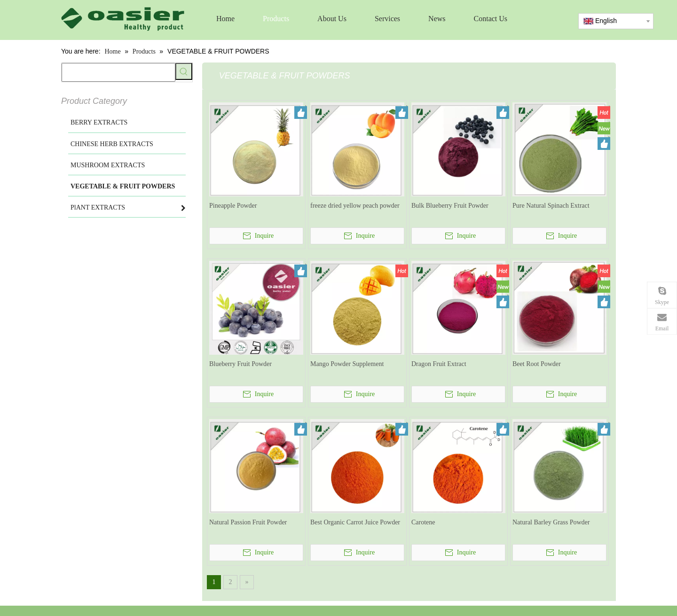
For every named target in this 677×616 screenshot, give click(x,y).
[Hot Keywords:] (184, 71)
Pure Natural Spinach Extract (551, 206)
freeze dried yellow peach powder (355, 206)
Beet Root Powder (537, 364)
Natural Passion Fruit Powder (248, 522)
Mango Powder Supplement (347, 364)
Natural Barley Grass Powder (551, 522)
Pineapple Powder (233, 206)
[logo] (123, 19)
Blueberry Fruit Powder (240, 364)
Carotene (423, 522)
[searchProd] (118, 72)
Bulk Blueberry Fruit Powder (450, 206)
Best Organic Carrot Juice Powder (355, 522)
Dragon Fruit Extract (439, 364)
